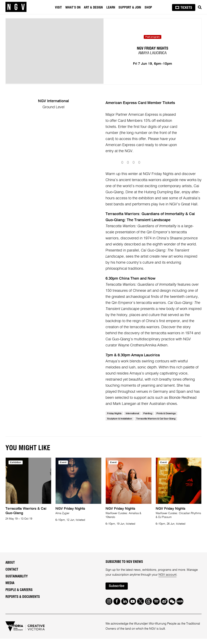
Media (10, 588)
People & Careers (19, 595)
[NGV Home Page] (16, 7)
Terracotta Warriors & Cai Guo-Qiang (156, 424)
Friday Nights (114, 419)
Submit (167, 168)
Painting (148, 419)
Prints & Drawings (166, 419)
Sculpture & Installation (120, 424)
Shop (148, 7)
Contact (12, 575)
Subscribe (117, 591)
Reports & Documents (23, 602)
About (10, 568)
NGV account (167, 580)
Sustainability (17, 582)
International (132, 419)
